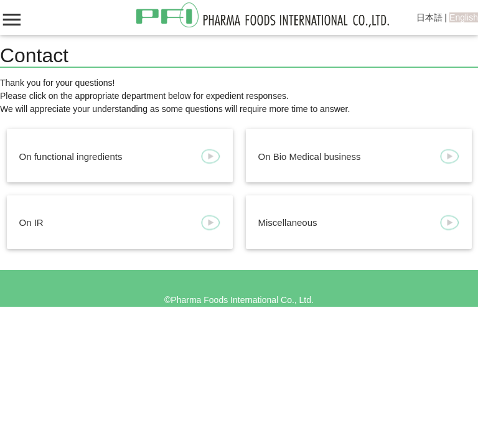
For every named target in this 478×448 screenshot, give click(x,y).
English (464, 17)
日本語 (429, 17)
